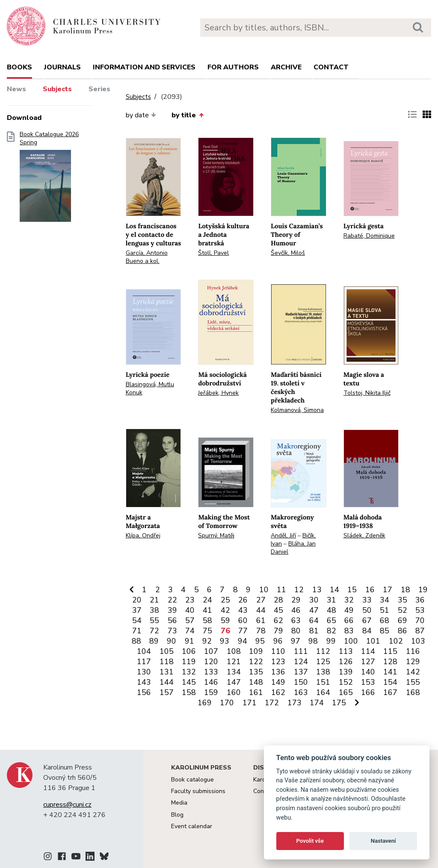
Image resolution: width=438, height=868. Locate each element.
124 (301, 662)
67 (367, 620)
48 (331, 610)
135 (256, 672)
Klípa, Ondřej (143, 535)
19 (423, 590)
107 (211, 651)
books (19, 67)
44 (261, 610)
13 (317, 590)
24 (207, 600)
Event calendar (192, 826)
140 (368, 672)
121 (234, 662)
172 (272, 703)
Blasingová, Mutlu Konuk (150, 388)
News (16, 89)
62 (278, 620)
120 (211, 662)
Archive (286, 67)
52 (402, 610)
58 (207, 620)
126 (346, 662)
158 (189, 692)
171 (250, 703)
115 (390, 651)
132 (189, 672)
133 (211, 672)
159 (211, 692)
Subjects (57, 89)
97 (296, 641)
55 (154, 620)
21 (154, 600)
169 (205, 703)
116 (413, 651)
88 (136, 641)
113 (346, 651)
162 (278, 692)
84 (367, 631)
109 (256, 651)
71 (137, 631)
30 (314, 600)
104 (144, 651)
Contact (331, 67)
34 (385, 600)
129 (413, 662)
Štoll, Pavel (213, 253)
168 (413, 692)
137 (301, 672)
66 (349, 620)
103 (418, 641)
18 (405, 590)
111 (301, 651)
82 (331, 631)
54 (137, 620)
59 (225, 620)
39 (172, 610)
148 (256, 682)
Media (179, 803)
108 (234, 651)
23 (190, 600)
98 (313, 641)
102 (396, 641)
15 (352, 590)
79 (278, 631)
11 (281, 590)
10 (264, 590)
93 (225, 641)
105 (167, 651)
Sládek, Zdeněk (364, 535)
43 (243, 610)
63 (296, 620)
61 (261, 620)
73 (172, 631)
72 (154, 631)
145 (189, 682)
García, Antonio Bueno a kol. (147, 257)
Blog (177, 815)
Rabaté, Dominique (369, 236)
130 (144, 672)
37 (137, 610)
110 (278, 651)
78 (261, 631)
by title (187, 115)
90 (172, 641)
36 (420, 600)
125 (323, 662)
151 (323, 682)
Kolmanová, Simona (297, 410)
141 (390, 672)
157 (167, 692)
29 (296, 600)
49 (349, 610)
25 (225, 600)
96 (278, 641)
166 (368, 692)
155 (413, 682)
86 (402, 631)
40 (190, 610)
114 (368, 651)
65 (331, 620)
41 (207, 610)
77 (243, 631)
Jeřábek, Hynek (218, 393)
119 (189, 662)
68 (385, 620)
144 (167, 682)
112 (323, 651)
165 (346, 692)
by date (141, 115)
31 (331, 600)
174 (317, 703)
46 (296, 610)
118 (167, 662)
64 (314, 620)
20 (137, 600)
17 (388, 590)
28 (278, 600)
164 (323, 692)
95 (260, 641)
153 (368, 682)
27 (261, 600)
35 (402, 600)
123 (278, 662)
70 (420, 620)
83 (349, 631)
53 (420, 610)
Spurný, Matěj (216, 535)
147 (234, 682)
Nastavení (383, 841)
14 (334, 590)
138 (323, 672)
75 (207, 631)
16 (370, 590)
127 (368, 662)
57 (190, 620)
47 (314, 610)
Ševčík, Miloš (288, 253)
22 (172, 600)
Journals (62, 67)
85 (385, 631)
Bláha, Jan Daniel (293, 548)
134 (234, 672)
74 (190, 631)
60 (243, 620)
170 (227, 703)
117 (144, 662)
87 (420, 631)
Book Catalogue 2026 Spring (49, 179)
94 (243, 641)
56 (172, 620)
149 (278, 682)
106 (189, 651)
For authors (233, 67)
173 (294, 703)
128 (390, 662)
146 (211, 682)
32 (349, 600)
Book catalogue (192, 780)
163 (301, 692)
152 (346, 682)
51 (385, 610)
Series (99, 89)
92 (207, 641)
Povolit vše (310, 841)
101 (373, 641)
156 (144, 692)
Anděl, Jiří (283, 535)
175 (339, 703)
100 (351, 641)
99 (331, 641)
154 (390, 682)
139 (346, 672)
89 (154, 641)
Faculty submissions (198, 791)
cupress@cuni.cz (67, 805)
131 (167, 672)
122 (256, 662)
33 (367, 600)
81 (314, 631)
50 (367, 610)
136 (278, 672)
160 (234, 692)
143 (144, 682)
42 (225, 610)
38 (154, 610)
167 (390, 692)
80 (296, 631)
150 (301, 682)
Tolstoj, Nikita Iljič (367, 393)
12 (299, 590)
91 (189, 641)
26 (243, 600)
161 (256, 692)
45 (278, 610)
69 (402, 620)
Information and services (144, 67)
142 (413, 672)
